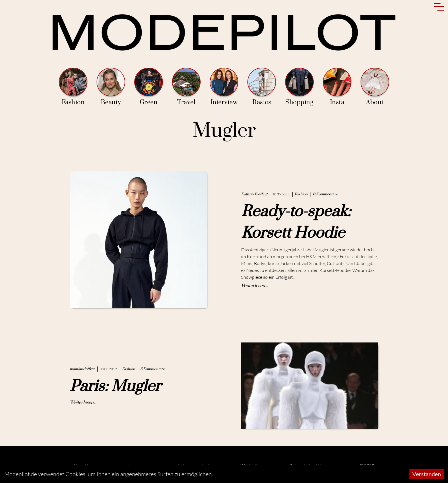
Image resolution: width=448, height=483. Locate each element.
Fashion (73, 87)
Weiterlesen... (254, 286)
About (375, 87)
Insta (337, 87)
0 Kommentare (325, 194)
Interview (224, 87)
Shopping (299, 87)
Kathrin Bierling (254, 194)
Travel (186, 87)
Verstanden (427, 474)
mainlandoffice (82, 369)
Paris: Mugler (115, 386)
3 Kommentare (153, 369)
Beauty (111, 87)
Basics (262, 87)
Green (149, 87)
